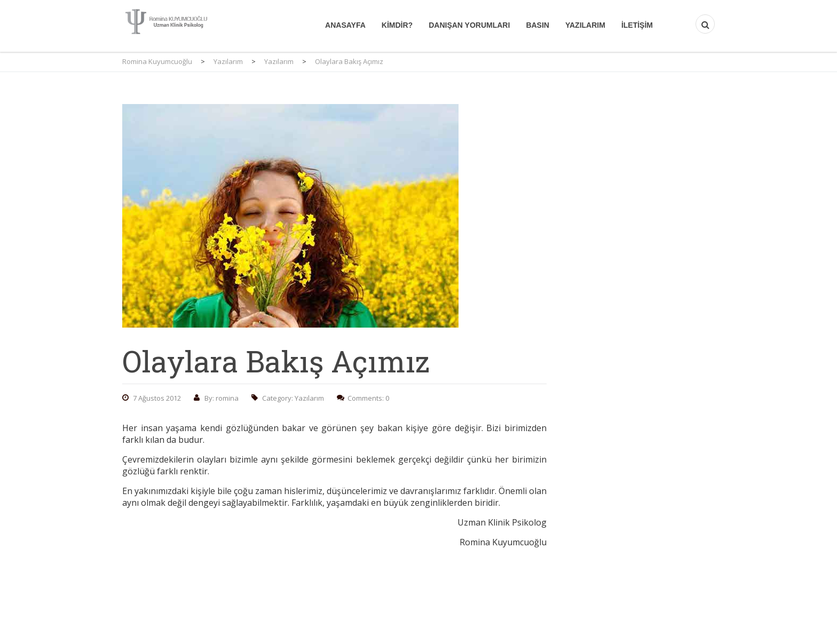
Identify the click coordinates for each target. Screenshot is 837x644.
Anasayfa (345, 25)
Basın (538, 25)
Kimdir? (397, 25)
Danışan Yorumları (469, 25)
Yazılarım (585, 25)
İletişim (637, 25)
